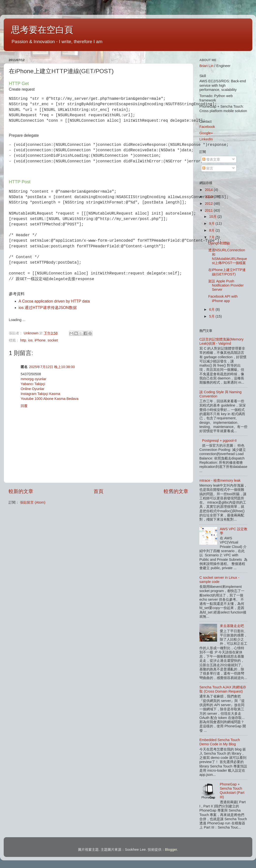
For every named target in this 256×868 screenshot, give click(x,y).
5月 (212, 316)
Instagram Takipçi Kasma (40, 394)
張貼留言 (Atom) (33, 502)
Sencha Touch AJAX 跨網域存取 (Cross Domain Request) (223, 689)
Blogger (171, 850)
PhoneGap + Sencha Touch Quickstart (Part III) (232, 791)
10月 (213, 217)
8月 (212, 230)
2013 (209, 197)
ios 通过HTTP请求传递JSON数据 (48, 308)
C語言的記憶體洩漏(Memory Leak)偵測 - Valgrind (221, 341)
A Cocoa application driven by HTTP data (54, 301)
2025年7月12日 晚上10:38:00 (52, 367)
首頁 (98, 491)
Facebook (207, 127)
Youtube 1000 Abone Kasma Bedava (50, 399)
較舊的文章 (176, 491)
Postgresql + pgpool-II (219, 441)
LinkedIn (206, 139)
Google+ (206, 133)
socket (53, 340)
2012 (209, 204)
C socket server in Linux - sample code (219, 580)
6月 (212, 309)
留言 (208, 168)
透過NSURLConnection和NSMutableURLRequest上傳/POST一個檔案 (228, 256)
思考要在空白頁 (42, 30)
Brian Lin (206, 66)
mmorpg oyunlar (33, 379)
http (23, 340)
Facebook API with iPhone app (223, 298)
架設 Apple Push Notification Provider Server (226, 285)
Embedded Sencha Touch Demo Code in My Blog (220, 742)
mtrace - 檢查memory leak (220, 480)
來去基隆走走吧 (232, 626)
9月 (212, 223)
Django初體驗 (219, 243)
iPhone (40, 340)
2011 (209, 210)
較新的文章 (21, 491)
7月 (212, 237)
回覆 (24, 406)
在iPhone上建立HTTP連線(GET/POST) (227, 272)
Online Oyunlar (32, 389)
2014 (209, 190)
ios (30, 340)
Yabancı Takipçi (33, 384)
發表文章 (211, 159)
